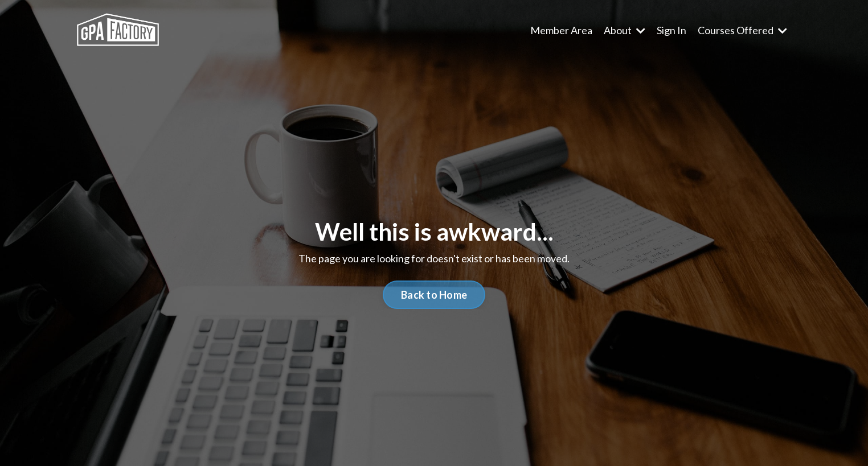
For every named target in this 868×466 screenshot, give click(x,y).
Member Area (561, 30)
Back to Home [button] (434, 295)
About (625, 30)
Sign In (672, 30)
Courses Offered (742, 30)
